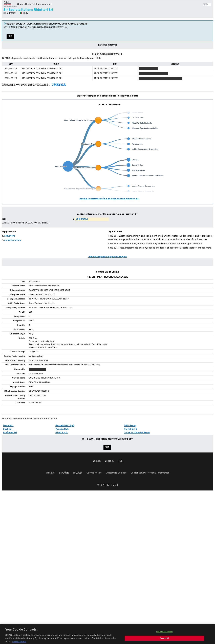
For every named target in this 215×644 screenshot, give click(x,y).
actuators (10, 236)
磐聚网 (10, 4)
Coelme (7, 429)
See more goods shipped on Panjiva (107, 257)
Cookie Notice (94, 473)
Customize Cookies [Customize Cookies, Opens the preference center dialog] (164, 635)
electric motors (13, 240)
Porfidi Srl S (131, 429)
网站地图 (64, 473)
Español (109, 461)
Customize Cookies (116, 473)
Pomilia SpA (62, 429)
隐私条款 (78, 473)
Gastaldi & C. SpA (65, 426)
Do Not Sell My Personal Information (150, 473)
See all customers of (109, 199)
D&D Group (130, 426)
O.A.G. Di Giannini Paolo (137, 433)
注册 (10, 36)
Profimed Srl (10, 433)
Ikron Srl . (8, 426)
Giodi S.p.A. (62, 433)
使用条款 (50, 473)
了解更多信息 (59, 85)
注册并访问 (82, 219)
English (97, 461)
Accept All (164, 641)
